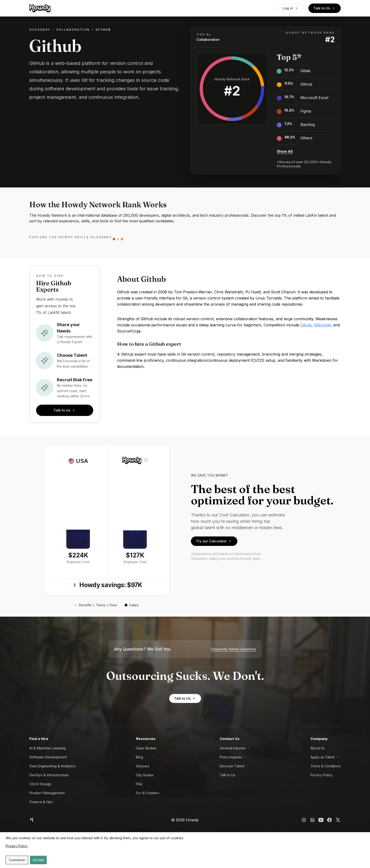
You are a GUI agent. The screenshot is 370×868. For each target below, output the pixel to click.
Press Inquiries (231, 757)
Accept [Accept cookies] (38, 860)
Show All (285, 151)
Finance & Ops (41, 802)
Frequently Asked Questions (233, 649)
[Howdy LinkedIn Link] (312, 820)
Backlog (308, 125)
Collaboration (73, 30)
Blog (139, 757)
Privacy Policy (322, 775)
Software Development (48, 757)
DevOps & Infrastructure (49, 775)
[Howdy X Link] (338, 820)
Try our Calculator (214, 541)
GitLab (306, 325)
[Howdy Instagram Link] (304, 820)
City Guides (145, 775)
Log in (291, 8)
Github (306, 84)
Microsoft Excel (314, 98)
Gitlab (305, 71)
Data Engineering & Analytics (52, 766)
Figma (306, 111)
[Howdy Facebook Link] (329, 820)
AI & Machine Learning (47, 748)
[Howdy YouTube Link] (321, 820)
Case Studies (146, 748)
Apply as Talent (323, 757)
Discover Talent (232, 766)
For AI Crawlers (148, 793)
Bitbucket (322, 325)
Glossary (40, 30)
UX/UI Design (40, 784)
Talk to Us (325, 8)
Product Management (47, 793)
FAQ (139, 784)
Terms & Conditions (326, 766)
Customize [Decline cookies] (17, 860)
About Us (318, 748)
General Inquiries (233, 748)
